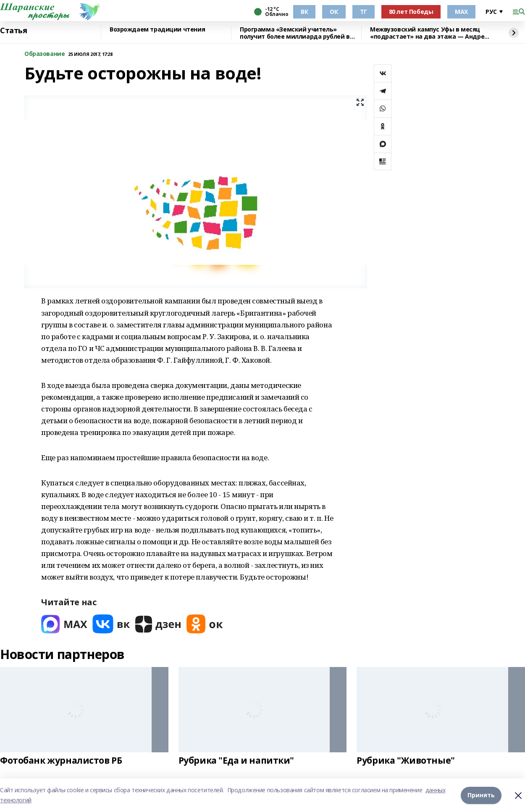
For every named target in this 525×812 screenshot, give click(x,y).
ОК (334, 12)
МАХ (461, 12)
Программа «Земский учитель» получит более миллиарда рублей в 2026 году (295, 33)
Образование (45, 54)
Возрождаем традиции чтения (157, 30)
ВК (304, 12)
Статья (13, 31)
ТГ (364, 12)
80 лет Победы (411, 12)
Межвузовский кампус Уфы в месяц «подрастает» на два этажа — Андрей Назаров (429, 33)
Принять (481, 795)
